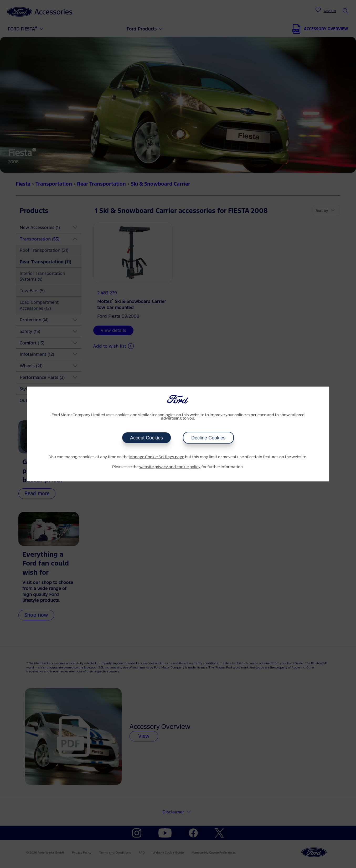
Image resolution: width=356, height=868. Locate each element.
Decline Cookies (208, 438)
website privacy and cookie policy (170, 467)
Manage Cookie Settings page (157, 457)
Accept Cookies (146, 438)
